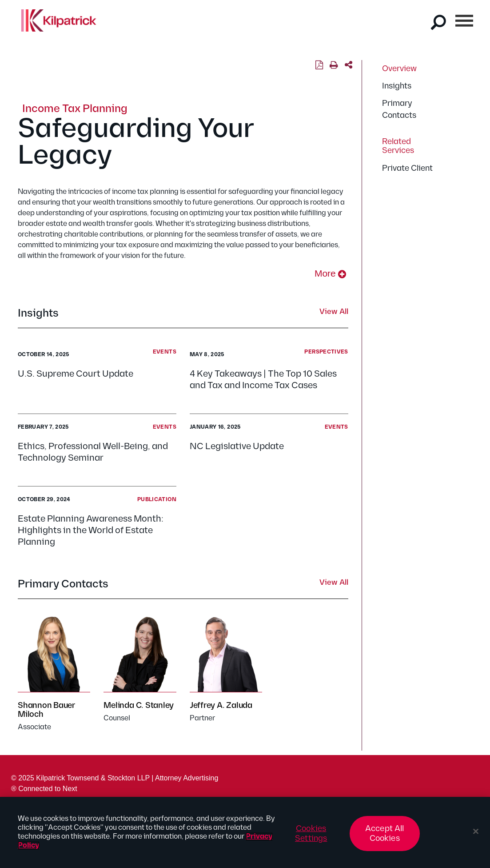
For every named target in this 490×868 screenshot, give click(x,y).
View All (334, 312)
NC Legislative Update (239, 446)
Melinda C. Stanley (139, 705)
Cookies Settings (311, 834)
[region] (245, 832)
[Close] (476, 832)
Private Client (407, 168)
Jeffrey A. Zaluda (221, 705)
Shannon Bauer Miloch (46, 710)
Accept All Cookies (385, 834)
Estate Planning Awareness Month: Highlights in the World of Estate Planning (91, 530)
